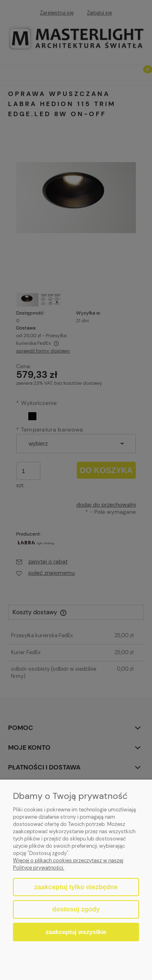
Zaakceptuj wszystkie (76, 932)
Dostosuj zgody (76, 909)
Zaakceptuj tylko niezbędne (76, 887)
